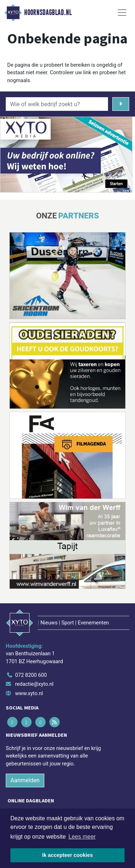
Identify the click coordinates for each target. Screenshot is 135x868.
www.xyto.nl (29, 694)
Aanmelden (25, 780)
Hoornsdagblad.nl (48, 13)
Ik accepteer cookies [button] (67, 855)
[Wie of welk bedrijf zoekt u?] (57, 104)
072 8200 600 (31, 675)
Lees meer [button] (82, 837)
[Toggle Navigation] (122, 13)
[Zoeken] (121, 104)
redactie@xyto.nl (34, 684)
